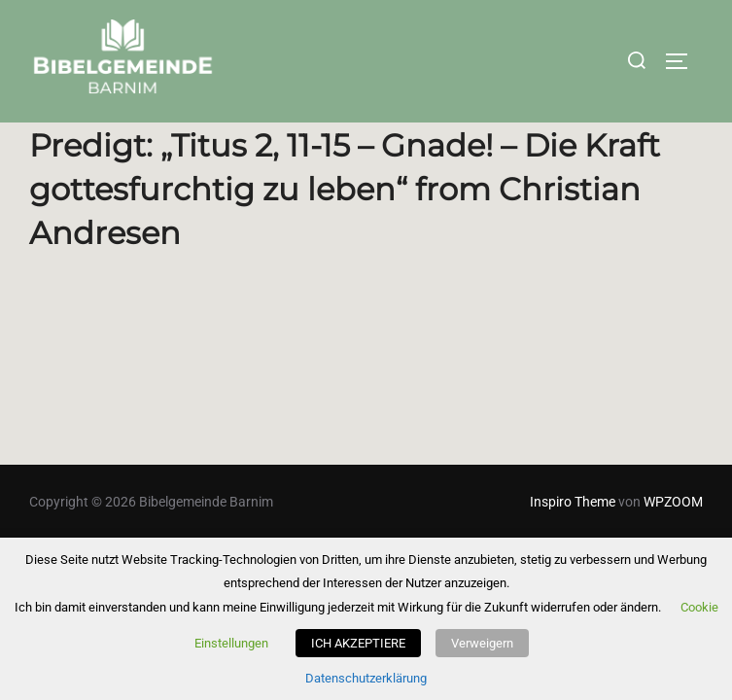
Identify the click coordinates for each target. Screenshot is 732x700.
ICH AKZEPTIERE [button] (358, 643)
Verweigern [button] (482, 643)
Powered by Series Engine (631, 399)
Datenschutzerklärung (366, 678)
